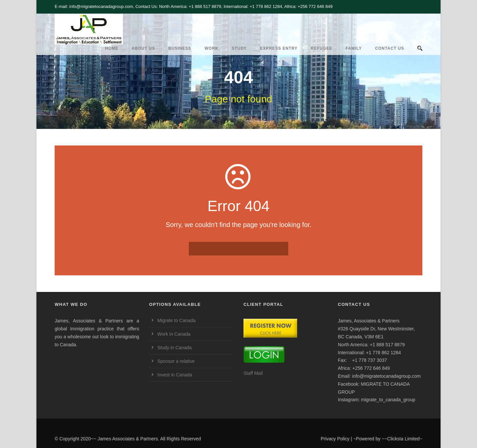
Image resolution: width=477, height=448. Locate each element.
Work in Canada (174, 334)
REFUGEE (321, 48)
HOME (112, 48)
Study (239, 48)
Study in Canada (175, 348)
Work (211, 48)
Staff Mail (253, 373)
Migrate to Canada (176, 320)
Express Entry (279, 48)
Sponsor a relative (176, 361)
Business (180, 48)
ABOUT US (143, 48)
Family (354, 48)
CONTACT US (390, 48)
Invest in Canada (175, 375)
